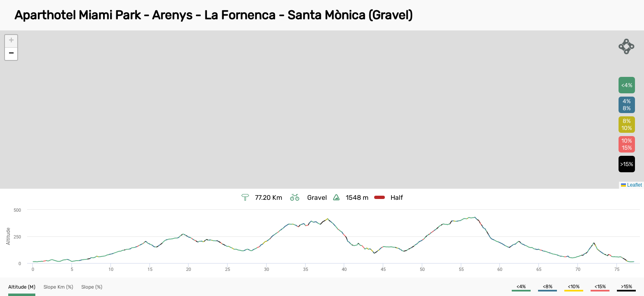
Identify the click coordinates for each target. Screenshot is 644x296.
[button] (11, 41)
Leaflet (631, 185)
